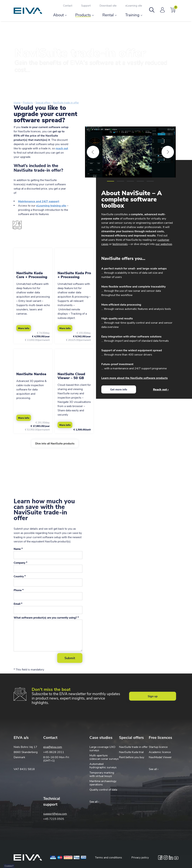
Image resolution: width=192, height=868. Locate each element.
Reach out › (161, 390)
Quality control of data (103, 790)
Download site (108, 6)
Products (83, 15)
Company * (20, 563)
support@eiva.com (55, 814)
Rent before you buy (132, 757)
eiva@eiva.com (53, 747)
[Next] (168, 152)
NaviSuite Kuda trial (131, 752)
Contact (68, 6)
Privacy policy (140, 858)
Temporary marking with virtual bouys (102, 774)
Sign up (153, 696)
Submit (70, 658)
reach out (62, 148)
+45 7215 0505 (54, 819)
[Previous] (93, 152)
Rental (108, 15)
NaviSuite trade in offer (133, 747)
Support (86, 6)
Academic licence (160, 752)
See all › (154, 769)
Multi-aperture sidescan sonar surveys (104, 757)
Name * (18, 549)
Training (132, 15)
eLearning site (134, 6)
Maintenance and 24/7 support (39, 201)
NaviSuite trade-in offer (66, 103)
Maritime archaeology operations (103, 783)
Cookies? (9, 866)
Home (17, 103)
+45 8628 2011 (54, 752)
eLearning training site (51, 206)
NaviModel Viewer (160, 757)
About (58, 15)
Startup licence (158, 747)
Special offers (43, 103)
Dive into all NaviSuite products (55, 444)
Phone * (19, 590)
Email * (18, 604)
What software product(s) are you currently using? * (46, 618)
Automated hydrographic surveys (103, 766)
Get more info (119, 390)
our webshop (164, 244)
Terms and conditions (108, 858)
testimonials (120, 244)
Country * (20, 576)
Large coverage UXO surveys (102, 749)
